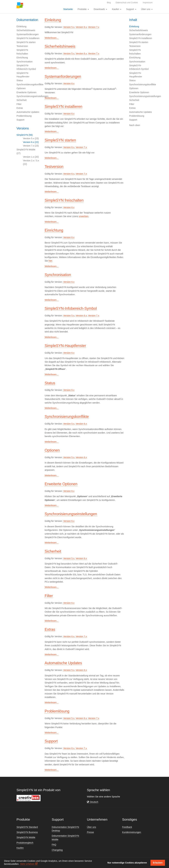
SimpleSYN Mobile (26, 837)
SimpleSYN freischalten (64, 200)
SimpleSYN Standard (27, 827)
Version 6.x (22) (31, 142)
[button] (92, 802)
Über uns (91, 827)
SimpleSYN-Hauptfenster (65, 346)
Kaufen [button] (117, 9)
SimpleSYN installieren (28, 38)
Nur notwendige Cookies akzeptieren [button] (127, 863)
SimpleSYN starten (26, 42)
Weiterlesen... (51, 38)
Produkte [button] (83, 9)
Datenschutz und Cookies (127, 3)
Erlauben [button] (158, 863)
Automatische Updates (28, 112)
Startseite (68, 9)
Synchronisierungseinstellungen (32, 96)
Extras (20, 108)
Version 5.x (69, 27)
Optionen (21, 88)
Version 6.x (81, 27)
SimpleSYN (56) (24, 135)
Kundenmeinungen (132, 832)
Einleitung (21, 26)
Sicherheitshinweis (26, 30)
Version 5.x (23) (31, 138)
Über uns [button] (147, 9)
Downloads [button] (100, 9)
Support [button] (131, 9)
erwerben (84, 216)
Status (20, 80)
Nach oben (135, 125)
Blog (109, 3)
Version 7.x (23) (31, 146)
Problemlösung (24, 116)
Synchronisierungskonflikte (30, 84)
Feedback (127, 827)
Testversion (22, 46)
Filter (19, 104)
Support (20, 120)
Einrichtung (22, 58)
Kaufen (20, 848)
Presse (90, 832)
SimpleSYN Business (27, 832)
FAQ (54, 845)
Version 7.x (94, 27)
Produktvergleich (25, 843)
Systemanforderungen (28, 34)
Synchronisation (24, 62)
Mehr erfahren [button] (27, 864)
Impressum (148, 3)
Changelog (57, 850)
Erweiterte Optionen (26, 92)
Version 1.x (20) (31, 157)
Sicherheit (21, 100)
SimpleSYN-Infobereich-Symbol (71, 308)
